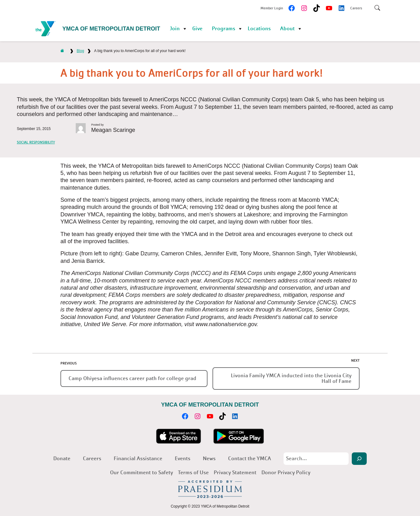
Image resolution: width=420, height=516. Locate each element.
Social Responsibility (36, 142)
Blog (80, 51)
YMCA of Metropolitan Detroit (111, 29)
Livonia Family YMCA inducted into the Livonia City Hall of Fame (291, 378)
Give (197, 29)
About (287, 29)
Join (175, 29)
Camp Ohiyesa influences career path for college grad (132, 378)
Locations (259, 29)
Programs (224, 29)
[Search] (359, 459)
